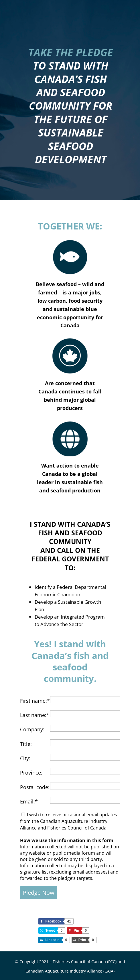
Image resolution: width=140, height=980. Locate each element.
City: (25, 758)
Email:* (29, 801)
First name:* (35, 701)
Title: (26, 744)
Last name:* (35, 715)
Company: (32, 729)
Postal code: (35, 787)
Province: (31, 773)
